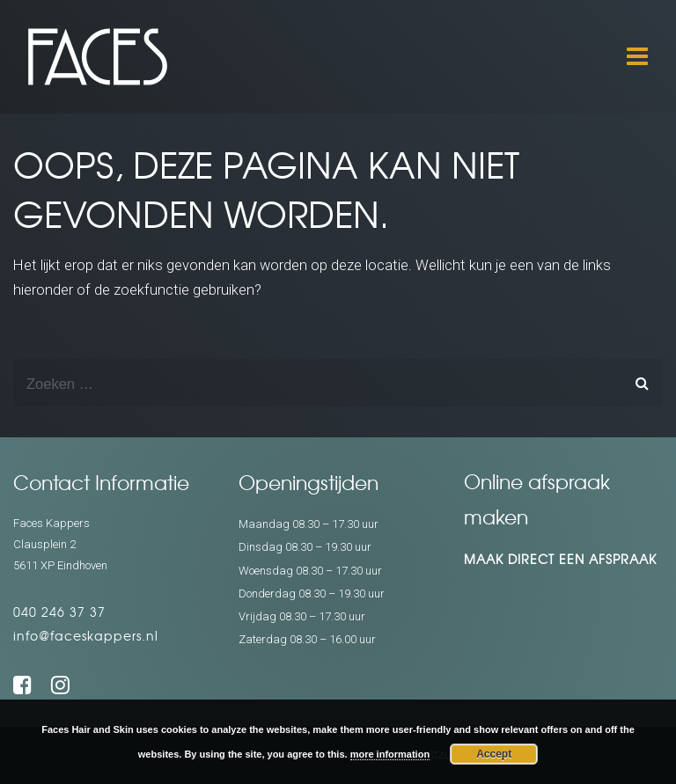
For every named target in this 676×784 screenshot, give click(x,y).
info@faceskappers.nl (86, 635)
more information (390, 754)
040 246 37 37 (59, 612)
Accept (494, 754)
